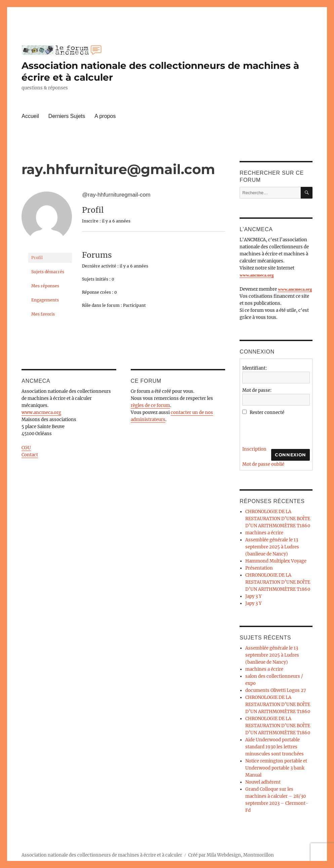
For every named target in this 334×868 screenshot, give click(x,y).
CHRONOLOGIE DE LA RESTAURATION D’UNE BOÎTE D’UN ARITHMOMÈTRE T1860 (278, 519)
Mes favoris (43, 314)
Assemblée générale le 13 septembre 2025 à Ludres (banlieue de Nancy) (272, 547)
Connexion (290, 455)
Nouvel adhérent (263, 782)
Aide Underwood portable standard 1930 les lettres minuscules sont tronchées (275, 747)
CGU (26, 448)
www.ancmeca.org (41, 412)
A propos (105, 116)
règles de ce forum (150, 405)
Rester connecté (267, 412)
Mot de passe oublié (263, 464)
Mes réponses (45, 286)
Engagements (45, 300)
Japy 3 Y (253, 596)
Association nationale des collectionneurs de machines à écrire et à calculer (102, 855)
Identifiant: (255, 368)
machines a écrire (264, 533)
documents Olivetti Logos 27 (276, 690)
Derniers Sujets (67, 116)
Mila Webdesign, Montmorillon (240, 855)
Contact (30, 455)
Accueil (30, 116)
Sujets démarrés (48, 272)
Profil (37, 258)
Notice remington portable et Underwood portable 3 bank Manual (276, 768)
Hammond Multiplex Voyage (276, 561)
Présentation (259, 568)
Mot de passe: (257, 390)
